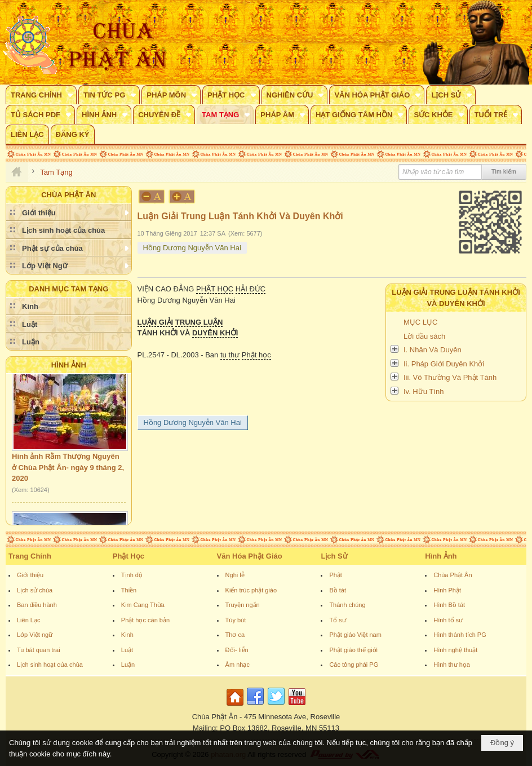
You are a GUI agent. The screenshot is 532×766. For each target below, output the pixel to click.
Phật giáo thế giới (353, 650)
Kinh (127, 635)
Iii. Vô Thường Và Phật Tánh (450, 377)
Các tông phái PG (354, 665)
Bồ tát (338, 590)
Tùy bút (236, 620)
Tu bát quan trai (39, 650)
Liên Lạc (28, 620)
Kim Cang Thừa (143, 605)
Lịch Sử (334, 556)
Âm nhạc (238, 665)
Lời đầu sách (424, 336)
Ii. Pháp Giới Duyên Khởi (444, 364)
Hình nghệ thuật (455, 650)
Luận (128, 665)
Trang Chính (30, 556)
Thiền (129, 590)
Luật (127, 650)
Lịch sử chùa (35, 590)
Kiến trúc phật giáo (251, 590)
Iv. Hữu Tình (424, 391)
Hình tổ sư (448, 620)
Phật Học (128, 556)
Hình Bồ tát (449, 605)
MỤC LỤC (420, 322)
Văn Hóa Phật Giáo (250, 556)
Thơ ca (235, 635)
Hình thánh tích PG (460, 635)
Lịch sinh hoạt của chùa (50, 665)
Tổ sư (337, 620)
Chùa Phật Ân (453, 575)
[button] (41, 95)
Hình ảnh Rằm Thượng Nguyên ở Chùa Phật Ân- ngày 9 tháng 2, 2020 (68, 470)
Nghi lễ (235, 575)
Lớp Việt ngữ (35, 635)
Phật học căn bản (145, 620)
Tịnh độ (132, 575)
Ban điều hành (37, 605)
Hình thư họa (452, 665)
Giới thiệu (30, 575)
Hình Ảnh (69, 365)
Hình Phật (447, 590)
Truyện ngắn (243, 605)
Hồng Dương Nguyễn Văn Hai (192, 248)
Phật (336, 575)
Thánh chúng (347, 605)
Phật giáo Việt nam (355, 635)
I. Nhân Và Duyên (433, 350)
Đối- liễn (237, 650)
